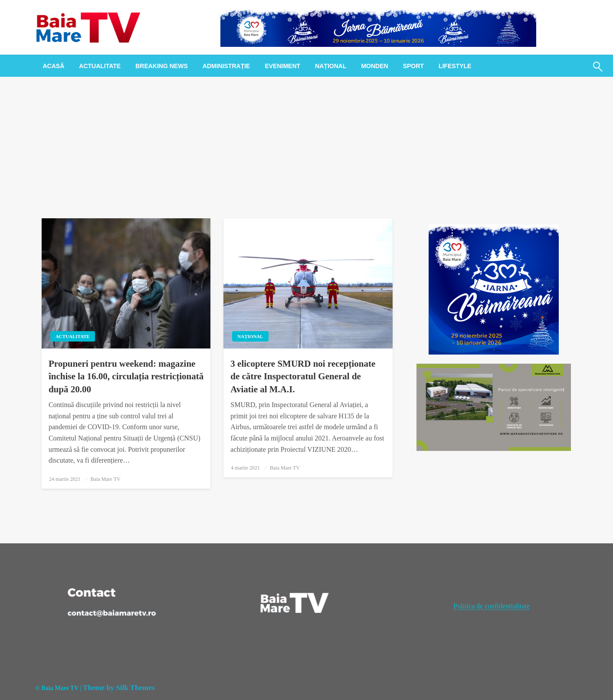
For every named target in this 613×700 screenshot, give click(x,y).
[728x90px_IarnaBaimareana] (378, 27)
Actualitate (100, 66)
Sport (413, 66)
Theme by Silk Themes (119, 688)
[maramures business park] (494, 406)
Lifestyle (455, 66)
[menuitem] (54, 66)
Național (331, 66)
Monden (374, 66)
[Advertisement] (307, 142)
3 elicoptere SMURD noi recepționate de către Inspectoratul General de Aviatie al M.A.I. (303, 376)
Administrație (226, 66)
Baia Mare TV (106, 479)
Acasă (54, 66)
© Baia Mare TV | (59, 688)
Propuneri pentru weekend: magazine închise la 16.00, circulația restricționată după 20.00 (126, 376)
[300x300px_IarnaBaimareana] (494, 289)
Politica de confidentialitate (492, 606)
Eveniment (282, 66)
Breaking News (162, 66)
